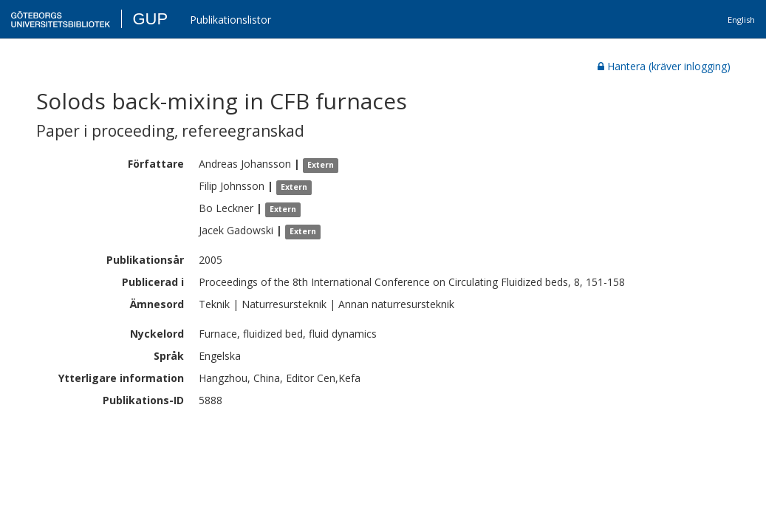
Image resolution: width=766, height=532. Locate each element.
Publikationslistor (230, 20)
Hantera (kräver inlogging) (664, 66)
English (741, 20)
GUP (150, 19)
